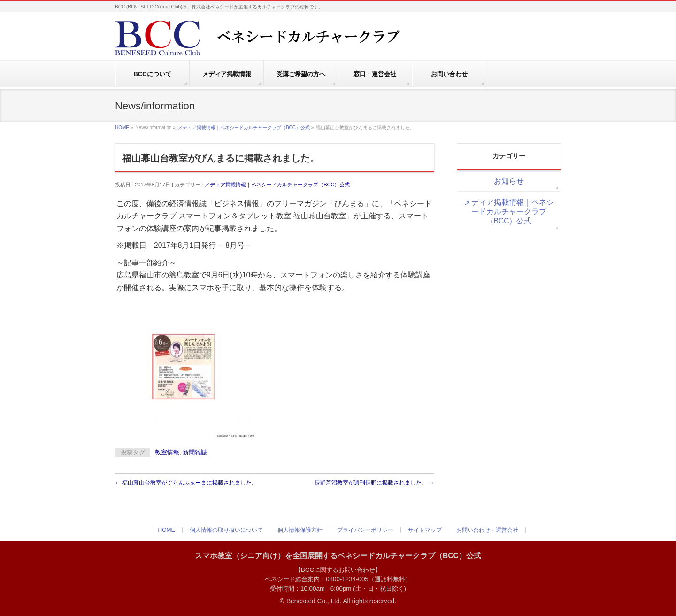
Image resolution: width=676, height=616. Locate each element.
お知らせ (509, 181)
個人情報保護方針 (300, 530)
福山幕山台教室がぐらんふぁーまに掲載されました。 (186, 483)
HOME (122, 127)
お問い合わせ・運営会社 (487, 530)
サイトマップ (425, 530)
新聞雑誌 (195, 452)
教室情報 (167, 452)
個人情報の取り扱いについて (226, 530)
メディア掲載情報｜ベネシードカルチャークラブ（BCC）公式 (244, 127)
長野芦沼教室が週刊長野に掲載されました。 (374, 483)
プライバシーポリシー (365, 530)
